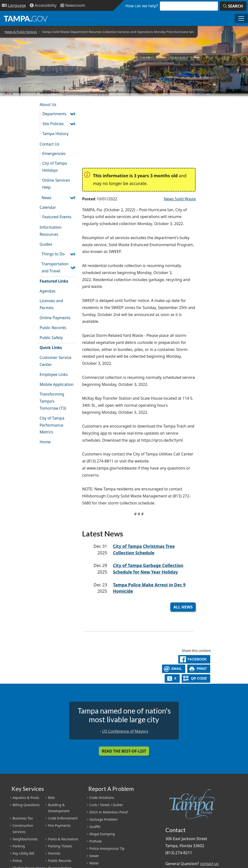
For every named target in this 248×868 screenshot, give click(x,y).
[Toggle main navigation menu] (241, 18)
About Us (48, 105)
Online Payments (55, 318)
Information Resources (51, 231)
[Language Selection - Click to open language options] (14, 5)
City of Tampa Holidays (54, 167)
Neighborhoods (25, 839)
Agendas (48, 291)
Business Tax (23, 818)
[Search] (233, 6)
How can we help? (142, 6)
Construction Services (23, 828)
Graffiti (95, 827)
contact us (209, 864)
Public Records (53, 328)
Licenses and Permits (51, 304)
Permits (54, 853)
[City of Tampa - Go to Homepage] (26, 18)
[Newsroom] (73, 5)
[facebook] (194, 659)
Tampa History (55, 134)
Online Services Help (56, 184)
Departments (54, 114)
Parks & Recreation (63, 839)
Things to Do (53, 254)
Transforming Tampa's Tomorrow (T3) (53, 401)
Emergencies (54, 154)
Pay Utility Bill (23, 853)
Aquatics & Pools (26, 798)
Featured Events (57, 217)
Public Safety (51, 338)
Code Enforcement (63, 818)
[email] (174, 669)
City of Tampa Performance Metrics (52, 425)
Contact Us (50, 144)
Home (45, 442)
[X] (172, 678)
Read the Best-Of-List (124, 751)
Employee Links (54, 374)
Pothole (96, 841)
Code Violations (102, 798)
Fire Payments (59, 825)
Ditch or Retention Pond (108, 812)
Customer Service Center (56, 361)
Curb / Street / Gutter (106, 805)
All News (183, 607)
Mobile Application (57, 384)
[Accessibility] (43, 5)
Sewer (94, 856)
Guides (46, 244)
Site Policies (53, 124)
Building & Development (59, 808)
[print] (199, 669)
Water (94, 863)
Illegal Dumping (102, 834)
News (47, 198)
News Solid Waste (180, 199)
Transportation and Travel (55, 267)
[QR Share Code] (196, 678)
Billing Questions (26, 805)
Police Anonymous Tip (107, 848)
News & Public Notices (21, 32)
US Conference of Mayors (125, 731)
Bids (52, 798)
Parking (19, 846)
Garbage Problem (103, 819)
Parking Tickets (60, 846)
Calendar (48, 207)
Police (17, 861)
